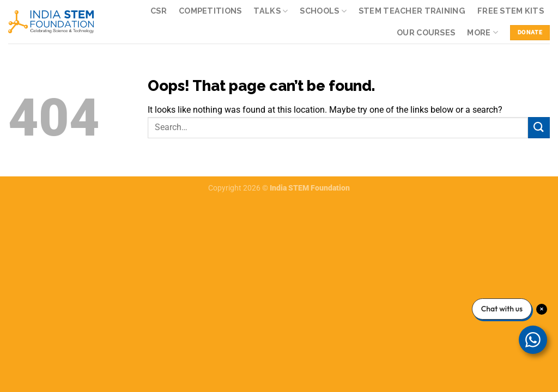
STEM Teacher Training (412, 11)
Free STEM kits (511, 11)
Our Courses (426, 32)
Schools (323, 11)
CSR (159, 11)
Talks (271, 11)
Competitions (210, 11)
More (483, 32)
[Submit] (539, 128)
